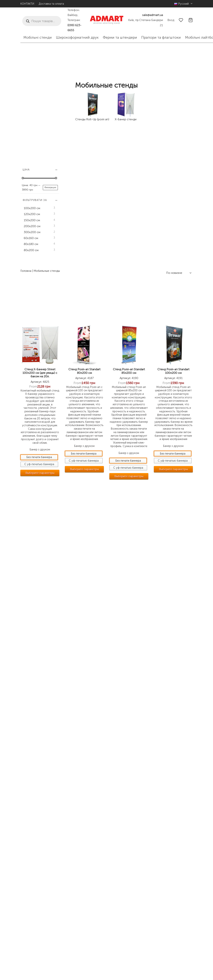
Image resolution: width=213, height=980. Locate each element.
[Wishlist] (181, 20)
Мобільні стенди (38, 37)
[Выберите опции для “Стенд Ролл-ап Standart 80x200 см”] (112, 388)
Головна (70, 167)
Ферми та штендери (120, 37)
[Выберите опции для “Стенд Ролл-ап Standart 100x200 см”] (179, 395)
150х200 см (32, 220)
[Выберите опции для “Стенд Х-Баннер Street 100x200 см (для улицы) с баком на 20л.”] (79, 388)
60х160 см (31, 238)
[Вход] (171, 20)
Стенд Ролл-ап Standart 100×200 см (179, 258)
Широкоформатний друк (77, 37)
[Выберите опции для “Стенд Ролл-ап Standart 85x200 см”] (146, 398)
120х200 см (32, 214)
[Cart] (191, 20)
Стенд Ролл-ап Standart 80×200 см (112, 256)
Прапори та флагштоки (161, 37)
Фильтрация (50, 187)
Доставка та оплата (51, 4)
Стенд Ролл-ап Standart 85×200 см (146, 256)
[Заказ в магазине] (178, 169)
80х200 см (31, 250)
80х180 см (31, 244)
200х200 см (32, 226)
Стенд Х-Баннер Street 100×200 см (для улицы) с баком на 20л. (79, 259)
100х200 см (32, 208)
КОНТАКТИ (27, 4)
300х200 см (32, 232)
